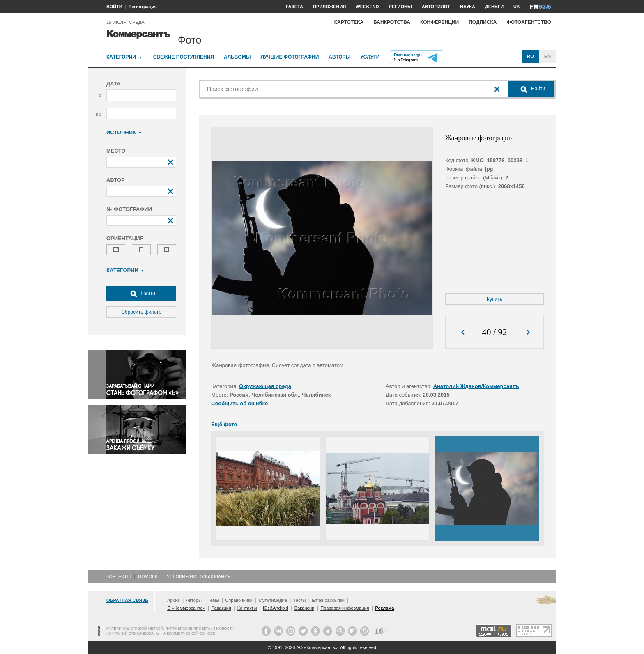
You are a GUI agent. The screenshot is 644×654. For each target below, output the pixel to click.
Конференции (439, 22)
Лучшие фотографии (290, 57)
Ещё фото (224, 424)
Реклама (384, 608)
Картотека (349, 22)
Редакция (221, 608)
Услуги (370, 57)
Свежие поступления (184, 57)
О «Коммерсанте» (186, 608)
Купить (494, 299)
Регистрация (143, 7)
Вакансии (305, 608)
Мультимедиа (273, 600)
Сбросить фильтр (141, 312)
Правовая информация (345, 608)
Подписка (483, 22)
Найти (141, 294)
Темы (214, 600)
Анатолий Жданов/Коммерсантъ (476, 386)
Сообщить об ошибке (239, 403)
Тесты (300, 600)
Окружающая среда (265, 386)
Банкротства (392, 22)
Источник (124, 132)
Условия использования (199, 576)
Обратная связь (127, 600)
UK (517, 7)
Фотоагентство (529, 22)
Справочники (239, 600)
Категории (121, 57)
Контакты (118, 576)
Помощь (149, 576)
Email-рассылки (328, 600)
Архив (174, 600)
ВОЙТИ (114, 7)
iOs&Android (276, 608)
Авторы (339, 57)
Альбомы (237, 57)
